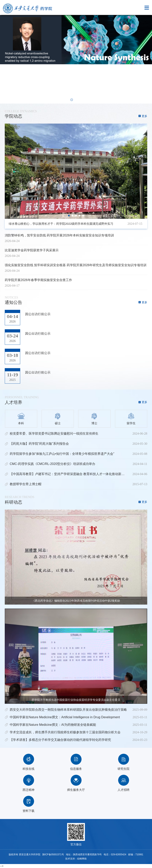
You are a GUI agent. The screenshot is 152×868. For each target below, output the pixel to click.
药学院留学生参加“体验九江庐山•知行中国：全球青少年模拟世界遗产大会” (62, 454)
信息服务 (76, 762)
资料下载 (28, 804)
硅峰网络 (82, 859)
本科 (21, 419)
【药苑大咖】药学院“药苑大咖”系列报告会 (39, 444)
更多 (144, 116)
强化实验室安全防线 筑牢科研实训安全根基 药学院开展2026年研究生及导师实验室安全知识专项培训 (76, 265)
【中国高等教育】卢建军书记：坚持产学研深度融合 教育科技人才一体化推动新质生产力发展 (75, 474)
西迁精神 (28, 783)
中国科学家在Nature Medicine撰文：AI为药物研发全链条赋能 (53, 725)
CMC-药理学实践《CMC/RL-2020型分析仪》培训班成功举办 (52, 464)
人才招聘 (123, 783)
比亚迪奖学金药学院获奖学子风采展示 (32, 250)
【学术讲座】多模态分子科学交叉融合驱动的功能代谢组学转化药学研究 (60, 740)
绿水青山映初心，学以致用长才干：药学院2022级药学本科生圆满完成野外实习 (61, 224)
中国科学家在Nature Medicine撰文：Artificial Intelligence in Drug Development (65, 717)
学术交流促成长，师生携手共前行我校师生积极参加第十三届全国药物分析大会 (65, 732)
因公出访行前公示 (38, 314)
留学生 (131, 419)
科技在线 (28, 762)
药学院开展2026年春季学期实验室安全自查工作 (38, 280)
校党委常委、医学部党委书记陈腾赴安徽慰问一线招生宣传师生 (54, 434)
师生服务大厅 (76, 783)
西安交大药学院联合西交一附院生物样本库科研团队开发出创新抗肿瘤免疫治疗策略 (68, 710)
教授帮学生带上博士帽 (26, 484)
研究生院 (123, 762)
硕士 (58, 419)
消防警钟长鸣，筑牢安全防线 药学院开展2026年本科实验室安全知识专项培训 (59, 235)
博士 (94, 419)
